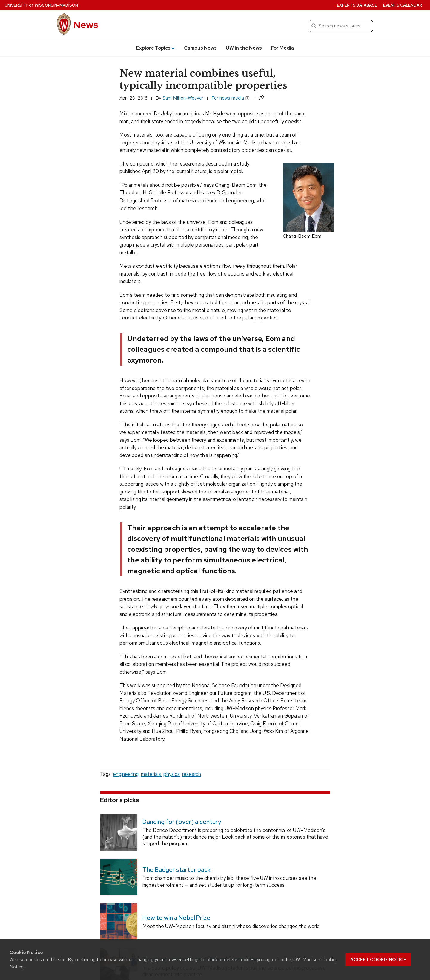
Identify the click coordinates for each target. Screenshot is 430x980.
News (86, 25)
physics (172, 774)
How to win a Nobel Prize (176, 918)
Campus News (200, 48)
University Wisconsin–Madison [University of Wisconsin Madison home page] (41, 5)
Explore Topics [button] (155, 48)
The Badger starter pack (176, 870)
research (192, 774)
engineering (126, 774)
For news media (231, 98)
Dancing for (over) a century (182, 822)
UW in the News (244, 48)
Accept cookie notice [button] (378, 960)
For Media (282, 48)
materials (151, 774)
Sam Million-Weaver (183, 98)
